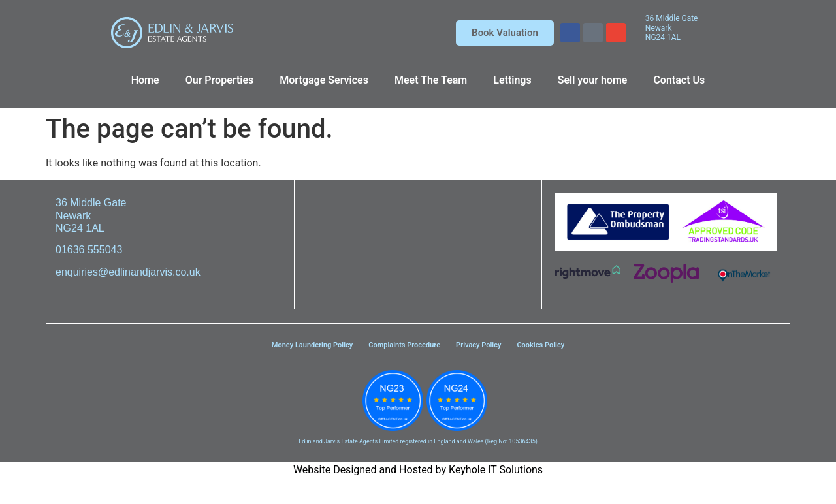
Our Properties (220, 80)
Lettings (512, 80)
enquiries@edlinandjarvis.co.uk (128, 272)
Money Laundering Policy (312, 345)
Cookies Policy (540, 345)
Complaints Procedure (404, 345)
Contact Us (679, 80)
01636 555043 (89, 250)
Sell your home (593, 80)
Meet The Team (431, 80)
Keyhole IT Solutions (496, 470)
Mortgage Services (324, 80)
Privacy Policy (478, 345)
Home (145, 80)
